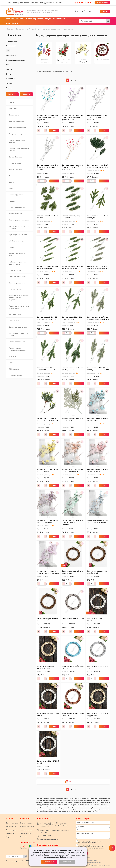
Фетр (11, 188)
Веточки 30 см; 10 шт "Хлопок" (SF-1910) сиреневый (48, 521)
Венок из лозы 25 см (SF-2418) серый (98, 667)
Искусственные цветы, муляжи (17, 141)
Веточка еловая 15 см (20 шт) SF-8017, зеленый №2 (48, 267)
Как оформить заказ (20, 3)
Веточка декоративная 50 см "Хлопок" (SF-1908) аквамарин (73, 522)
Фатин (11, 182)
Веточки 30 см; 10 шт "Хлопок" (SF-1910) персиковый (73, 471)
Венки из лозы (14, 321)
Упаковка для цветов (17, 121)
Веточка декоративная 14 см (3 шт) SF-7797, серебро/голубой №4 (48, 118)
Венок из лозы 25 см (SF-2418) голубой (73, 667)
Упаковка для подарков (18, 128)
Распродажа (59, 19)
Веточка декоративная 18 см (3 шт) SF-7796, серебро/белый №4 (97, 118)
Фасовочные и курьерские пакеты (19, 334)
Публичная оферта (83, 858)
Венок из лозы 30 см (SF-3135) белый (48, 762)
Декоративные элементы (18, 327)
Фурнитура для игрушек (18, 235)
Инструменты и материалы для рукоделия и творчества (19, 298)
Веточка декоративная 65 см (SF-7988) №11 (73, 420)
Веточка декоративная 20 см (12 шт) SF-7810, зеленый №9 (48, 419)
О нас (8, 3)
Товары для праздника (17, 134)
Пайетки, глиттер (15, 270)
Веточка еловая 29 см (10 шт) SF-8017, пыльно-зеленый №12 (98, 369)
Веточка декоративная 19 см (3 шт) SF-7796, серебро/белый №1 (48, 167)
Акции (48, 19)
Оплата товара (26, 833)
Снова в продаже (34, 19)
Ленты (11, 102)
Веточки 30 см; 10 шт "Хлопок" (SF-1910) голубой (98, 420)
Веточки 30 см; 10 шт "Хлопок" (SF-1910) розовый (98, 471)
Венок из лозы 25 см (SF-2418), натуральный (98, 715)
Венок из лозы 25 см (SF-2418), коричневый (73, 715)
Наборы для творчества (18, 342)
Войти (105, 11)
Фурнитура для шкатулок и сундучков (19, 227)
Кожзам (12, 201)
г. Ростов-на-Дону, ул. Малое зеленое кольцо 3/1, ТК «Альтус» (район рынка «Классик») (54, 825)
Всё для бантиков (15, 157)
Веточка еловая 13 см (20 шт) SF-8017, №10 (98, 217)
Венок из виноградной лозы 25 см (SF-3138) (97, 572)
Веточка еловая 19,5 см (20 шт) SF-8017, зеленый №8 (47, 318)
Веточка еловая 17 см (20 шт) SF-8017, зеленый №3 (73, 267)
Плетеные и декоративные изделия (19, 150)
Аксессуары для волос (17, 176)
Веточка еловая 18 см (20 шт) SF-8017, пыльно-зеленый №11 (98, 267)
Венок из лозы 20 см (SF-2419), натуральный (46, 667)
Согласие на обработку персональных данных (93, 865)
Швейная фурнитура (17, 241)
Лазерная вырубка (16, 289)
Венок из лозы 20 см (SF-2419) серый (73, 620)
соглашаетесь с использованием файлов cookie (64, 856)
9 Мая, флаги (14, 369)
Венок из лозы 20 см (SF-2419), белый (96, 620)
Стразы (12, 247)
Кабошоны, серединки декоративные (17, 263)
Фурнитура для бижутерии (19, 220)
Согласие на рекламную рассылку (88, 863)
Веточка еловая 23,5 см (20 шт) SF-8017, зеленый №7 (47, 369)
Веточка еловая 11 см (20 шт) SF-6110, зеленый (48, 217)
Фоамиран (13, 109)
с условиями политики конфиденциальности (92, 846)
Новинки (20, 19)
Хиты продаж (12, 23)
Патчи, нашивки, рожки (18, 277)
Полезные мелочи (16, 375)
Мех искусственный (16, 214)
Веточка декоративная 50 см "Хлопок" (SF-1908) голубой (98, 521)
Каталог (10, 19)
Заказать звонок (102, 3)
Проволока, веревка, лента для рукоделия (19, 307)
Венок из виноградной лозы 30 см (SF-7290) (47, 620)
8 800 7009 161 (46, 836)
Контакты (57, 3)
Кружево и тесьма (16, 170)
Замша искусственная (17, 207)
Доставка (48, 3)
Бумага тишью (14, 115)
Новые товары (11, 826)
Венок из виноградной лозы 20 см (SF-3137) (72, 572)
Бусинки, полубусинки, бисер (17, 255)
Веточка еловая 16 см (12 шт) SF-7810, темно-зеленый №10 (97, 166)
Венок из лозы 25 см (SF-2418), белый (48, 715)
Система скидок (36, 3)
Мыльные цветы (15, 314)
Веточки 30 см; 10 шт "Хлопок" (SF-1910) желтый (48, 471)
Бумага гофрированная (18, 195)
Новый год (13, 356)
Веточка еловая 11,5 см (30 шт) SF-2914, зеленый (72, 217)
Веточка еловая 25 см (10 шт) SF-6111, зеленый (73, 369)
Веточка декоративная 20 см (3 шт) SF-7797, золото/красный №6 (73, 167)
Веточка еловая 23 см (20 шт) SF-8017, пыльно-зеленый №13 (98, 318)
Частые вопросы (26, 830)
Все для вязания (15, 163)
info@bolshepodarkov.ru (49, 839)
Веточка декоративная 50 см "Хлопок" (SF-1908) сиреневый (48, 572)
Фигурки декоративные (18, 283)
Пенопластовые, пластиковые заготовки (18, 349)
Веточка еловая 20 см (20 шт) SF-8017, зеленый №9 (73, 318)
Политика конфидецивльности (87, 860)
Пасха (11, 363)
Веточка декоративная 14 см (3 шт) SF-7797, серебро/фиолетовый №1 (73, 118)
